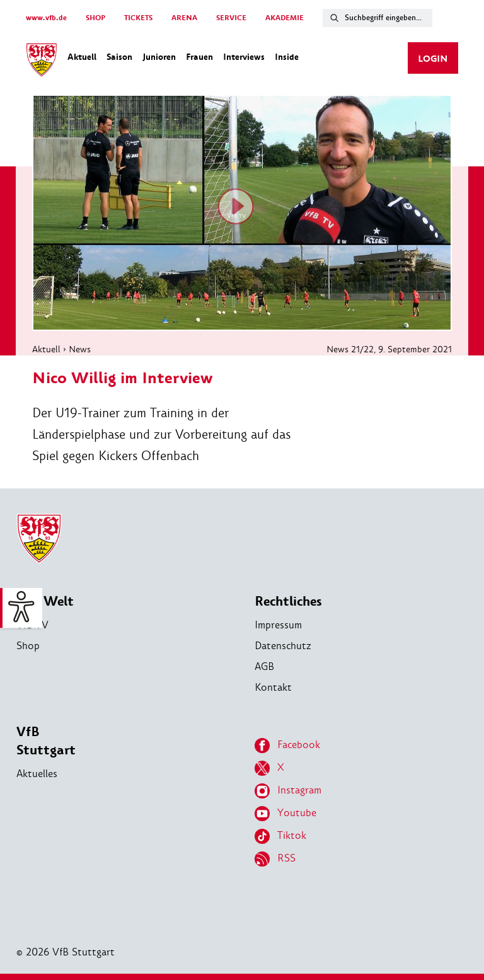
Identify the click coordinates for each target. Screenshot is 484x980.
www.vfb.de (46, 18)
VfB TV (32, 625)
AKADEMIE (285, 18)
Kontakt (273, 687)
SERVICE (231, 18)
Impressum (278, 625)
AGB (264, 666)
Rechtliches (288, 602)
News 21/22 (350, 349)
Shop (28, 646)
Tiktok (280, 836)
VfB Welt (45, 602)
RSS (275, 859)
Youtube (285, 814)
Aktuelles (37, 774)
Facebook (287, 746)
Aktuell (46, 349)
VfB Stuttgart (46, 741)
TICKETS (138, 18)
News (80, 349)
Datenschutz (283, 646)
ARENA (184, 18)
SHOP (95, 18)
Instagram (288, 791)
